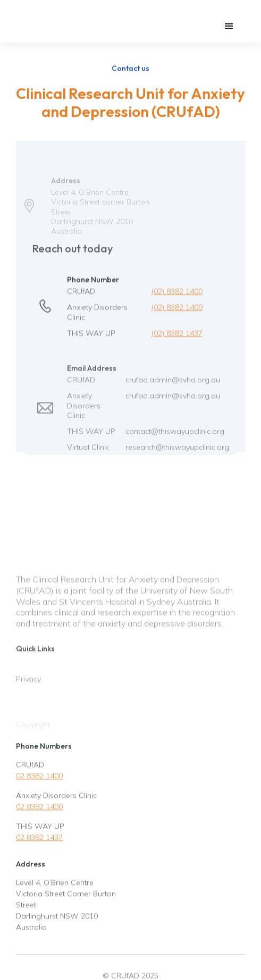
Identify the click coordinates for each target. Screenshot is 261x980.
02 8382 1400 (39, 779)
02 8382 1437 (39, 841)
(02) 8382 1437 (177, 338)
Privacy (28, 692)
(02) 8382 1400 (177, 297)
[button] (229, 27)
